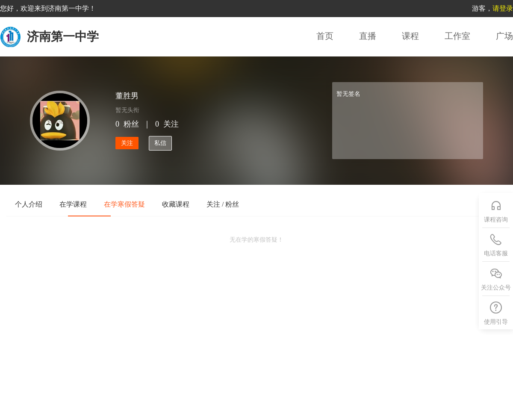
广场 (504, 36)
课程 (410, 36)
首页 (325, 36)
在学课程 (73, 204)
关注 (127, 143)
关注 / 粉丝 (223, 204)
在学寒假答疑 (124, 204)
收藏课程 (176, 204)
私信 (160, 143)
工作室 (457, 36)
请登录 (503, 8)
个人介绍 (29, 204)
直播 (368, 36)
